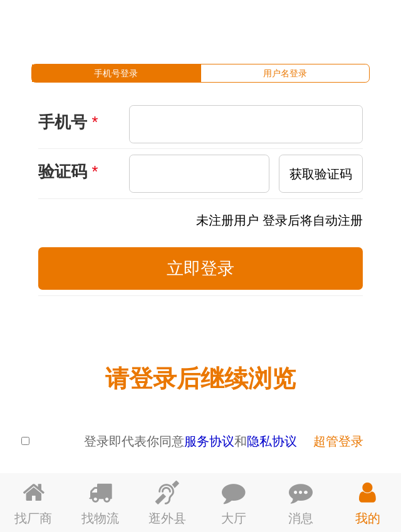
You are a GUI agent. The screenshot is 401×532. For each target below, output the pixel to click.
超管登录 (338, 441)
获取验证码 (321, 174)
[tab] (116, 73)
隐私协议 (272, 441)
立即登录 (200, 268)
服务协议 (209, 441)
